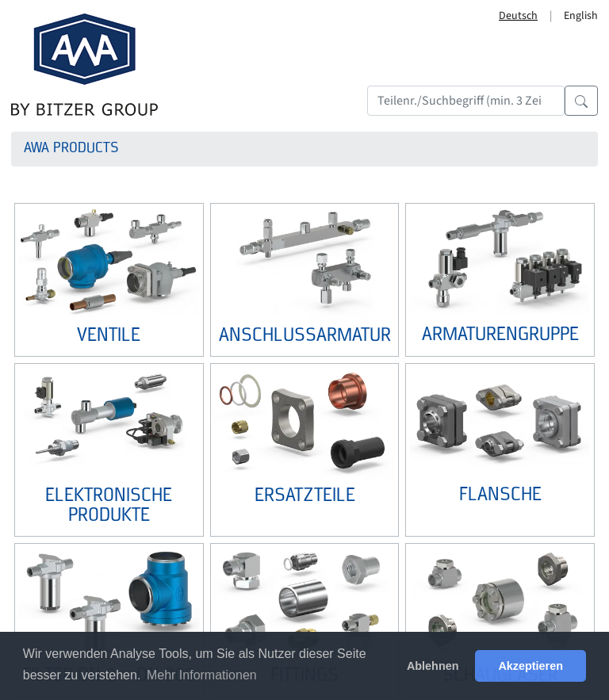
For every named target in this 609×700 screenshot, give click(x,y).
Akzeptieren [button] (530, 666)
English (581, 16)
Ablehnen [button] (433, 666)
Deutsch (518, 16)
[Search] (466, 101)
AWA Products (71, 148)
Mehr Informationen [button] (202, 675)
